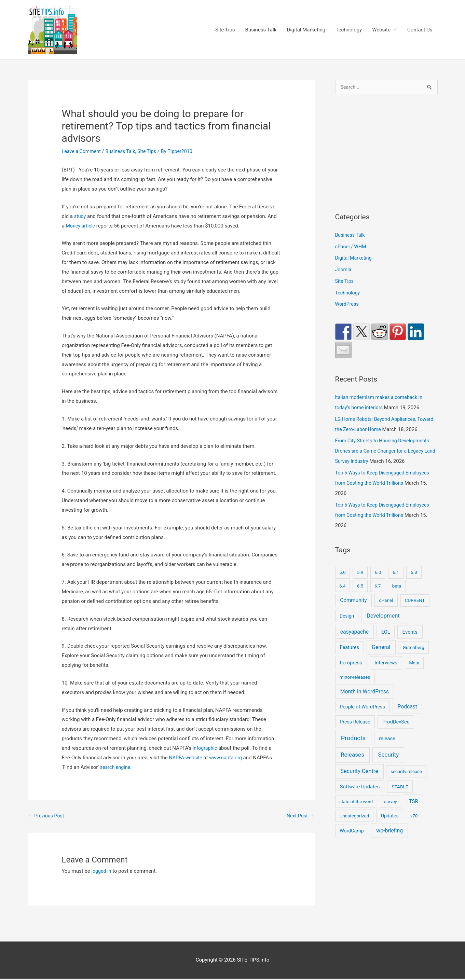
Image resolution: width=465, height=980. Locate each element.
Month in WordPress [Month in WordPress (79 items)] (365, 703)
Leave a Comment (83, 152)
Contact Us (420, 30)
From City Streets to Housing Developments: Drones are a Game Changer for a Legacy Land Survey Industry (385, 463)
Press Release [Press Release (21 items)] (355, 733)
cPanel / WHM (352, 248)
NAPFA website (186, 758)
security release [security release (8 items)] (406, 783)
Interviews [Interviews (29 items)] (386, 674)
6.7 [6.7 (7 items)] (378, 597)
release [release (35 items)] (387, 750)
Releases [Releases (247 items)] (352, 766)
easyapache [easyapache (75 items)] (354, 643)
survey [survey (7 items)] (391, 813)
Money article (81, 226)
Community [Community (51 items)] (353, 612)
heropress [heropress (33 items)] (351, 674)
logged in (102, 872)
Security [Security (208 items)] (388, 766)
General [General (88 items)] (381, 659)
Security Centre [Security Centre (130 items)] (359, 782)
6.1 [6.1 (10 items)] (396, 584)
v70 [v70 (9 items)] (414, 827)
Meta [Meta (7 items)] (414, 674)
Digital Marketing (306, 30)
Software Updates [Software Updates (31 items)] (360, 798)
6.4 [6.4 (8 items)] (342, 597)
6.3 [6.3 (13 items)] (414, 584)
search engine (116, 768)
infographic (206, 749)
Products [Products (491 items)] (353, 749)
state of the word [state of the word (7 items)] (356, 813)
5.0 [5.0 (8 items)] (342, 584)
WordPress (348, 305)
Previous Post (47, 816)
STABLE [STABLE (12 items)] (400, 798)
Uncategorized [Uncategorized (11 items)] (354, 827)
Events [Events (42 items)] (410, 643)
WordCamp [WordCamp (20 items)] (352, 842)
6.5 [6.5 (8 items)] (360, 597)
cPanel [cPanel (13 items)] (386, 612)
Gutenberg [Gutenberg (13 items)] (414, 659)
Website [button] (381, 30)
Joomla (344, 271)
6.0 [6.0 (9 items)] (378, 584)
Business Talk (261, 30)
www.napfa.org (228, 758)
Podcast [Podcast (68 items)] (407, 718)
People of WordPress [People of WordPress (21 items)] (362, 718)
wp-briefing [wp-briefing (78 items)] (389, 842)
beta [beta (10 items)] (397, 597)
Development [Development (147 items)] (383, 627)
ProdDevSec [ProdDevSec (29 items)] (396, 733)
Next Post (299, 816)
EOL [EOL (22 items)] (386, 643)
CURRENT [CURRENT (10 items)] (415, 612)
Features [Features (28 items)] (350, 659)
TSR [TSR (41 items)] (414, 813)
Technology (349, 30)
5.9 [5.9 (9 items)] (360, 584)
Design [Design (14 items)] (347, 627)
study (80, 217)
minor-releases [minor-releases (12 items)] (355, 688)
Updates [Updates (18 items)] (390, 827)
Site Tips (225, 30)
